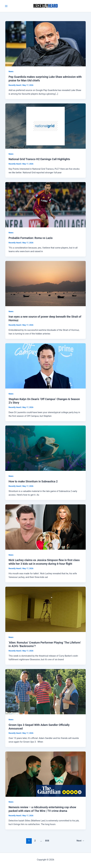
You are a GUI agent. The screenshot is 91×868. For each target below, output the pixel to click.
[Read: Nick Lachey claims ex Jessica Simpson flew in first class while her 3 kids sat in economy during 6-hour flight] (46, 527)
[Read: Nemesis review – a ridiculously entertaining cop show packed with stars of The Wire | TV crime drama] (46, 774)
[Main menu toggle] (6, 6)
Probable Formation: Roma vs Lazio (31, 238)
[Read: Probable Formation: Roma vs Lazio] (46, 205)
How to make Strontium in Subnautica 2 (33, 481)
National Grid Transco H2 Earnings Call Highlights (39, 159)
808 (47, 841)
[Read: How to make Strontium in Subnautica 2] (46, 448)
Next (81, 841)
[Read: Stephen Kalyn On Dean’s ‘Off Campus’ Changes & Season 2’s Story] (46, 366)
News (11, 71)
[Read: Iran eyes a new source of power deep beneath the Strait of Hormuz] (46, 283)
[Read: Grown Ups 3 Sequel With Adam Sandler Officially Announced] (46, 692)
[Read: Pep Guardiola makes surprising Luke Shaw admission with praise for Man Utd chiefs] (46, 43)
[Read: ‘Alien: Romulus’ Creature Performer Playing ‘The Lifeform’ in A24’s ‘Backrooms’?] (46, 609)
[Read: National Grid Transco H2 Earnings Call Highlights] (46, 126)
